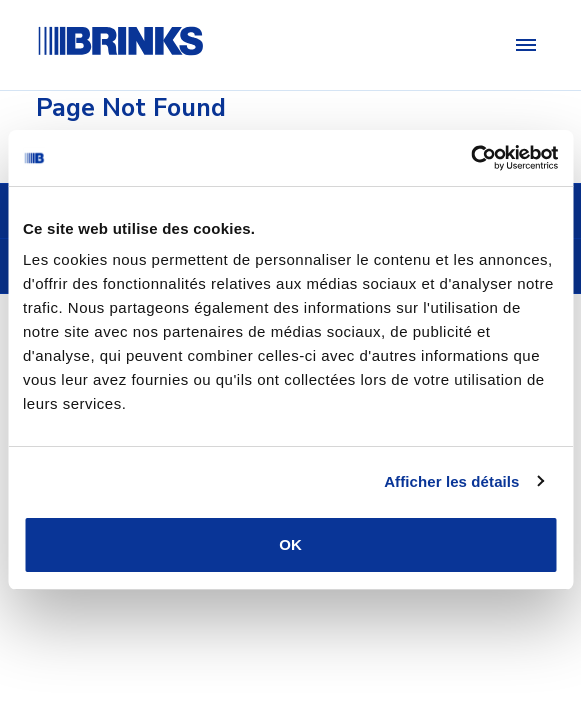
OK (290, 544)
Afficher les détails (451, 481)
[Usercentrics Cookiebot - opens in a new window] (470, 158)
